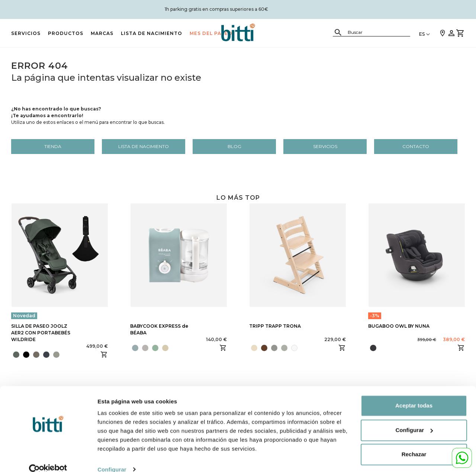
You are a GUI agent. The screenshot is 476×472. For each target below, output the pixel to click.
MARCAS (102, 33)
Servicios (26, 33)
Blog (234, 146)
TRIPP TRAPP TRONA (275, 326)
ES (422, 34)
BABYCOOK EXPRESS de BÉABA (159, 329)
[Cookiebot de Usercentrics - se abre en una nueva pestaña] (48, 457)
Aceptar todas (414, 394)
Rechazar (414, 442)
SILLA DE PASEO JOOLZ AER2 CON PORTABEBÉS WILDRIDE (41, 333)
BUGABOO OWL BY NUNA (399, 326)
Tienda (53, 146)
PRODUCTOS (66, 33)
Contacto (416, 146)
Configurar (112, 457)
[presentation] (62, 354)
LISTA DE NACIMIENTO (152, 33)
